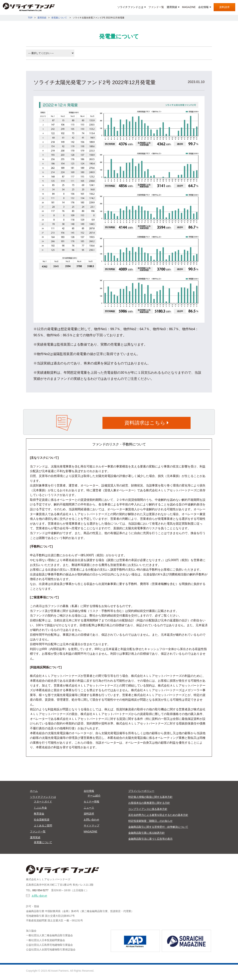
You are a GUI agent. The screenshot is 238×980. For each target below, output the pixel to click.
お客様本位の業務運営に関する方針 (149, 803)
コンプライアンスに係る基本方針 (148, 809)
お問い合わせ (91, 820)
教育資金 (39, 814)
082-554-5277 (40, 890)
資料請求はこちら (147, 423)
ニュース (89, 808)
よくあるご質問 (43, 826)
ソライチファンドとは (130, 7)
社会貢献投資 (42, 820)
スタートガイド (43, 802)
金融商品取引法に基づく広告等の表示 (150, 839)
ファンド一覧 (156, 7)
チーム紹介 (94, 796)
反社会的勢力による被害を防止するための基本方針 (158, 815)
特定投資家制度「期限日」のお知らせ (150, 821)
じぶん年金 (40, 808)
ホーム (34, 791)
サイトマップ (91, 826)
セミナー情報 (91, 802)
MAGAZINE (189, 7)
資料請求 (224, 7)
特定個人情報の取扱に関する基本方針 (150, 797)
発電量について (43, 842)
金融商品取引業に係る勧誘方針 (147, 833)
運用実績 (172, 7)
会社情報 (203, 7)
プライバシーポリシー (141, 791)
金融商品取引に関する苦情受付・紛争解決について (158, 827)
